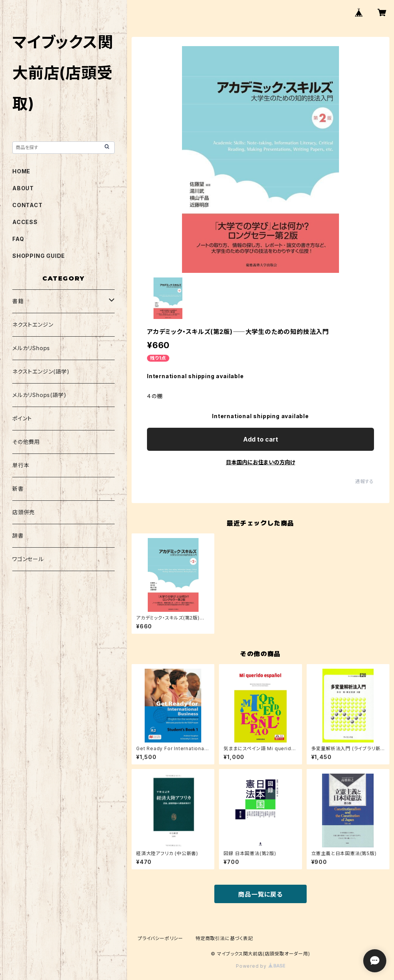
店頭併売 (24, 512)
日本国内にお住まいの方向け (260, 462)
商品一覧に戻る (260, 894)
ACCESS (25, 222)
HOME (21, 171)
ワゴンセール (28, 559)
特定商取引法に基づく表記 (224, 938)
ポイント (22, 418)
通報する (365, 481)
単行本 (21, 465)
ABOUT (23, 188)
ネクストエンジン (33, 325)
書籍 (18, 301)
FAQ (18, 239)
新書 (18, 489)
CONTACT (28, 205)
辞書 (18, 536)
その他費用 (26, 442)
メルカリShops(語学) (39, 395)
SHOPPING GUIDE (39, 256)
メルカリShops (31, 348)
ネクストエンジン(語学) (41, 371)
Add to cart (261, 439)
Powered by (260, 966)
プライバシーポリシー (160, 938)
